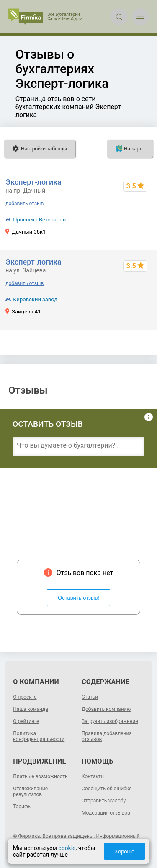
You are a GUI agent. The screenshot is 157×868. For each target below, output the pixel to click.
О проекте (25, 697)
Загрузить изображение (110, 721)
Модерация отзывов (106, 813)
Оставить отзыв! (78, 598)
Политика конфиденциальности (39, 736)
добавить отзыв (24, 204)
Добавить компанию (106, 709)
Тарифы (22, 807)
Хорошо (124, 851)
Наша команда (31, 709)
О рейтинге (26, 721)
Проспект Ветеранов (39, 220)
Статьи (90, 697)
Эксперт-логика (33, 182)
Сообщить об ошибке (107, 789)
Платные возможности (40, 776)
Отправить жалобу (104, 801)
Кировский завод (35, 299)
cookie (67, 848)
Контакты (93, 776)
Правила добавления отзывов (107, 736)
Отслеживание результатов (30, 792)
